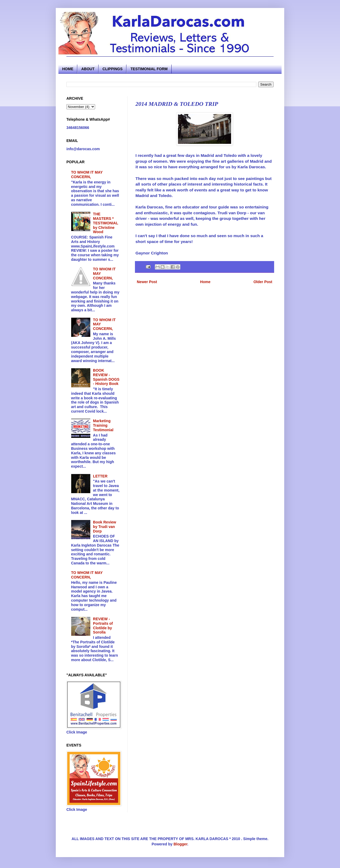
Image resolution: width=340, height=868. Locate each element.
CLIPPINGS (112, 69)
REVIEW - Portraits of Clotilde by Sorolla (103, 626)
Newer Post (147, 282)
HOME (68, 69)
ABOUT (88, 69)
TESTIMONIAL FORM (149, 69)
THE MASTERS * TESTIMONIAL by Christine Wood (106, 223)
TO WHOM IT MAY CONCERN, (87, 175)
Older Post (263, 282)
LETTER (100, 476)
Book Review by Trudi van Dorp (105, 527)
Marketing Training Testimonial (103, 425)
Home (205, 282)
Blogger (180, 844)
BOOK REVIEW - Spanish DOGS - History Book (106, 377)
